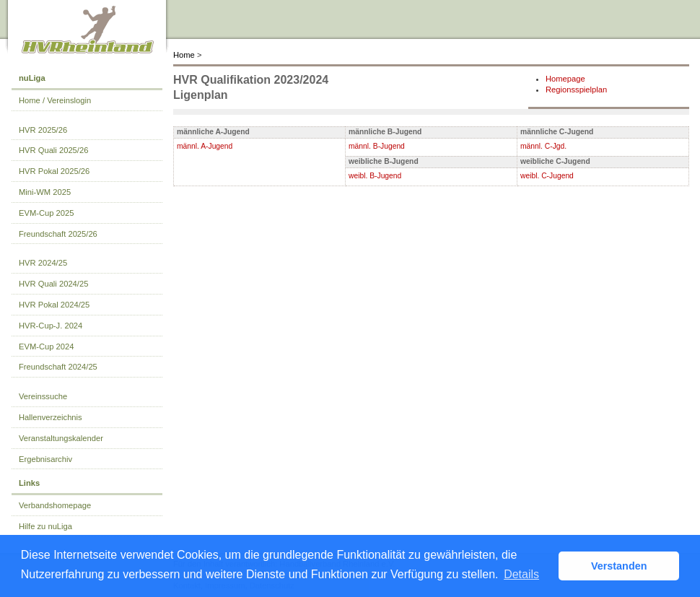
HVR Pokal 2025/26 (54, 171)
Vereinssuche (43, 396)
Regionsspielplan (576, 90)
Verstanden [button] (619, 566)
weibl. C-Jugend (547, 176)
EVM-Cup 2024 (47, 347)
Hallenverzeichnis (51, 417)
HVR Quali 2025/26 (53, 150)
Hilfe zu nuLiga (45, 526)
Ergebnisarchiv (45, 459)
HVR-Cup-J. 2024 (51, 326)
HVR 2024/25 (43, 263)
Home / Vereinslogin (55, 100)
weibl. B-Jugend (375, 176)
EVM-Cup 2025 (47, 213)
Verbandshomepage (55, 505)
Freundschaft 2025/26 (58, 234)
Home (184, 55)
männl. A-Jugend (205, 146)
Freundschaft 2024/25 (58, 367)
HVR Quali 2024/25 (53, 284)
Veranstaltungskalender (61, 438)
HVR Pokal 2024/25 (54, 305)
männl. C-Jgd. (543, 146)
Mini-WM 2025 (45, 192)
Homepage (565, 79)
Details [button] (521, 574)
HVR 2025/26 (43, 130)
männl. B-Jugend (377, 146)
